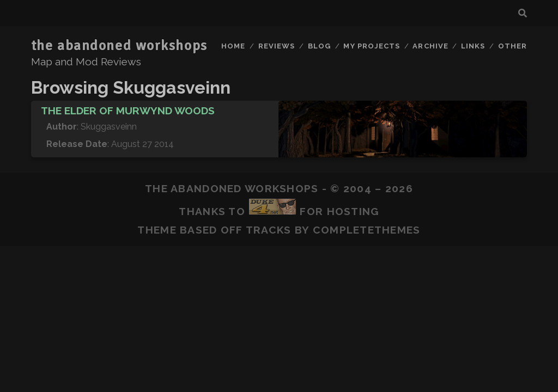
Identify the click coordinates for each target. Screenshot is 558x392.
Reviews (277, 46)
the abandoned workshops (119, 46)
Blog (319, 46)
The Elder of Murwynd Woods (128, 111)
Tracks (269, 230)
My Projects (371, 46)
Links (473, 46)
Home (233, 46)
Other (512, 46)
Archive (430, 46)
